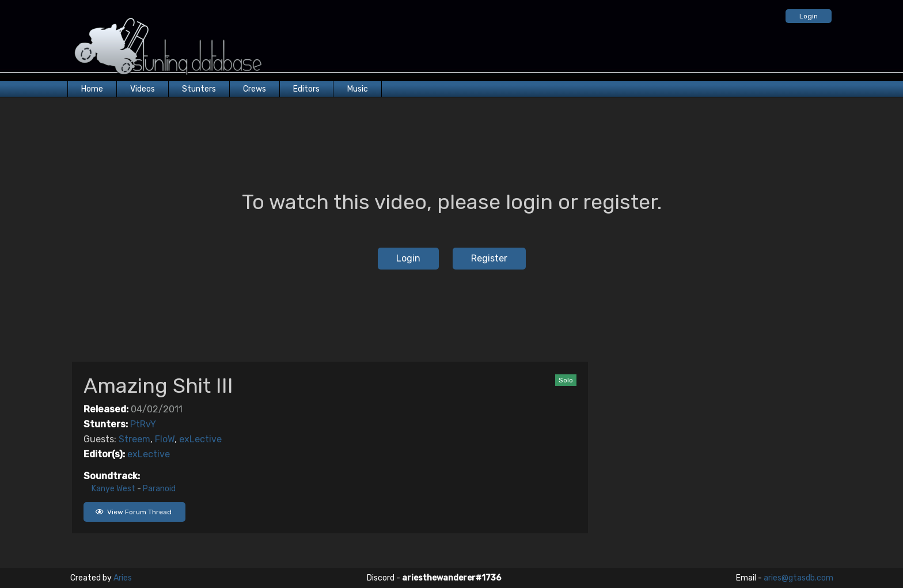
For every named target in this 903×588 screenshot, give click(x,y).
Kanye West (113, 489)
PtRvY (143, 424)
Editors (306, 89)
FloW (165, 439)
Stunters (199, 89)
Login (809, 16)
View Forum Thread (134, 512)
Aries (123, 578)
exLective (200, 439)
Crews (255, 89)
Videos (143, 89)
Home (92, 89)
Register (489, 258)
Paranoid (159, 489)
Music (358, 89)
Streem (134, 439)
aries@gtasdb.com (798, 578)
